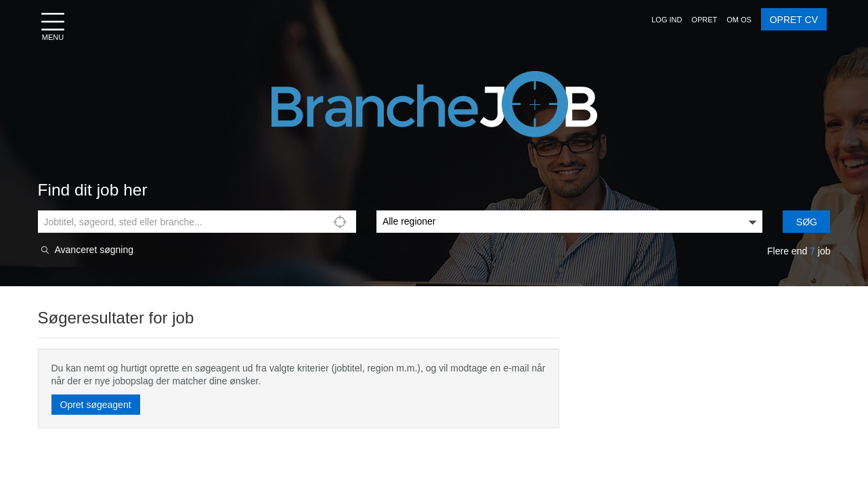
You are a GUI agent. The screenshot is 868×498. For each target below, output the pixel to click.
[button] (667, 20)
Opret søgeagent (96, 405)
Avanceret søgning (94, 250)
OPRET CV (794, 20)
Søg (807, 222)
